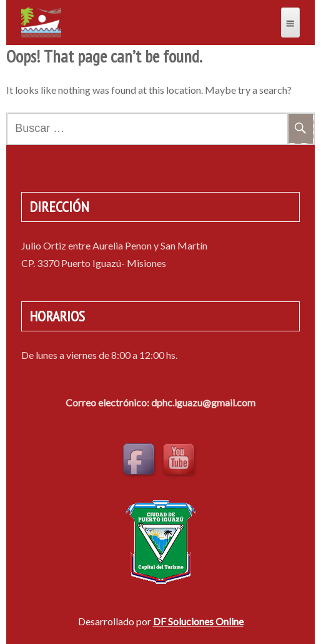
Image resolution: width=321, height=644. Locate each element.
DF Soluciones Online (198, 621)
